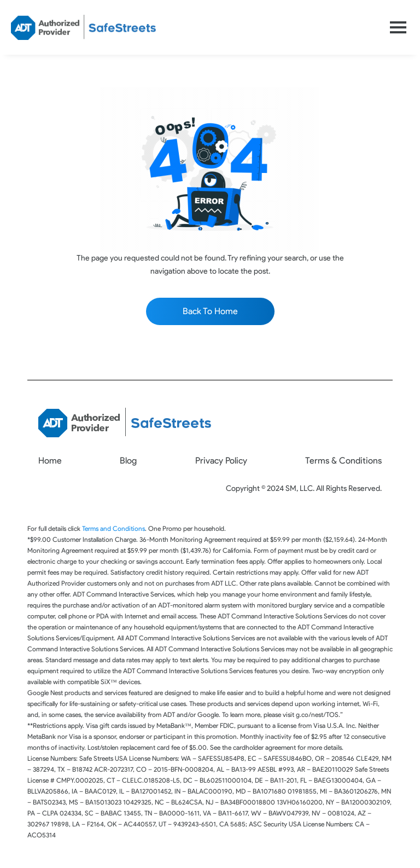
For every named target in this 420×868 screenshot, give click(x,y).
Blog (128, 461)
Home (50, 461)
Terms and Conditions (113, 528)
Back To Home (210, 311)
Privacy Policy (221, 461)
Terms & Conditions (343, 461)
